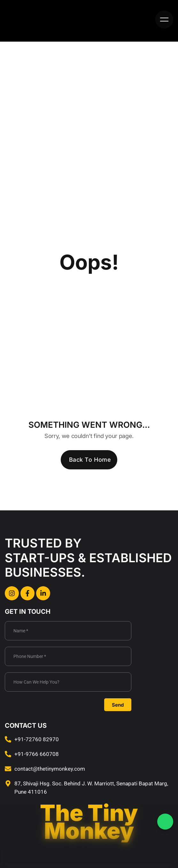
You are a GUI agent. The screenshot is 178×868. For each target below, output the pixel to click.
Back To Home (90, 460)
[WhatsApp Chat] (165, 822)
